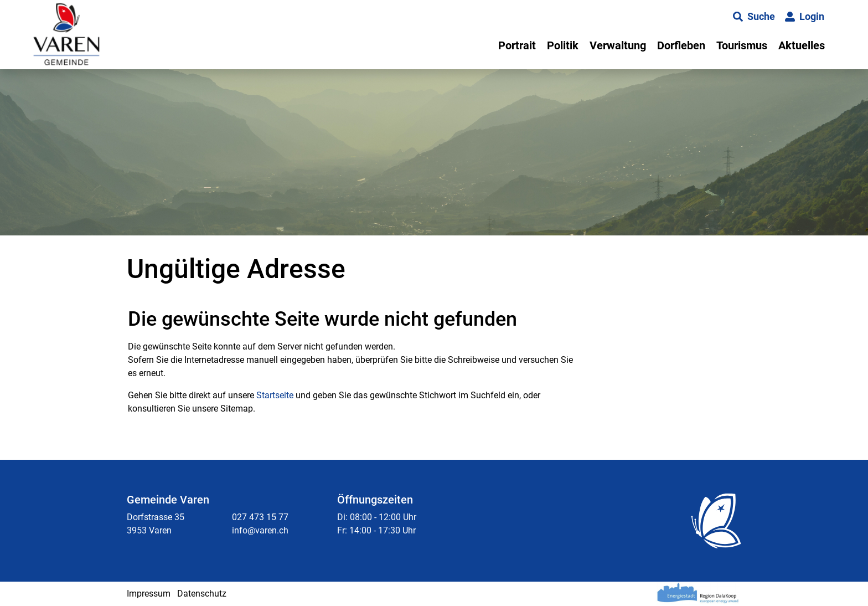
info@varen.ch (260, 530)
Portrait (517, 45)
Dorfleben (681, 45)
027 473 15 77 (260, 517)
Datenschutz (202, 594)
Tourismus (742, 45)
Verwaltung (618, 45)
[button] (754, 17)
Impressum (149, 594)
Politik (563, 45)
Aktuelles (802, 45)
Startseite (275, 395)
